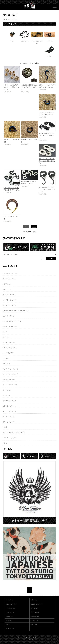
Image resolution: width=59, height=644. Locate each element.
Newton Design (32, 640)
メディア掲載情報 (35, 612)
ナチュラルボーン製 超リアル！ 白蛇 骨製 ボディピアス (47, 161)
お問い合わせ (34, 600)
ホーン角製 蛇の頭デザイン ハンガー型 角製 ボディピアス (47, 189)
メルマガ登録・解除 (10, 608)
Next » (34, 227)
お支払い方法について (11, 604)
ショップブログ (9, 616)
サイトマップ (9, 621)
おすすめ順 (24, 63)
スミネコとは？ (34, 608)
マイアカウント (34, 621)
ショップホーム (9, 600)
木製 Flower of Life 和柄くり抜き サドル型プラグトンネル (11, 87)
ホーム (5, 19)
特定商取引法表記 (35, 616)
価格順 (31, 63)
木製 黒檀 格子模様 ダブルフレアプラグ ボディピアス (29, 87)
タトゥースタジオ (10, 612)
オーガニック (14, 19)
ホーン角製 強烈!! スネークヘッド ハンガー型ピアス (47, 136)
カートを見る (34, 625)
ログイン (8, 625)
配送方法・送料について (37, 604)
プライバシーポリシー (11, 629)
